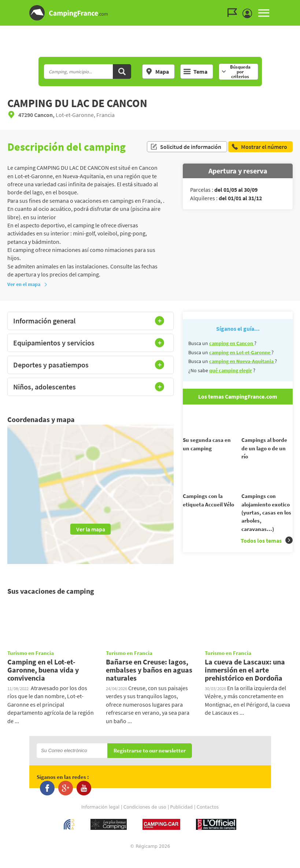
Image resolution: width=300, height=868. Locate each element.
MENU (264, 13)
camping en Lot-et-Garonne (240, 352)
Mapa (157, 72)
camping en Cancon (232, 343)
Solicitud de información (186, 147)
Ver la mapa (91, 529)
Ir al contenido (296, 6)
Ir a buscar (299, 6)
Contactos (208, 818)
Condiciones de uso (145, 818)
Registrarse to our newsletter (150, 762)
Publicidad (181, 818)
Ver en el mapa (27, 284)
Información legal (100, 818)
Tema (195, 72)
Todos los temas (267, 553)
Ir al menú (293, 6)
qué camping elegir (231, 370)
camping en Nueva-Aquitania (242, 361)
